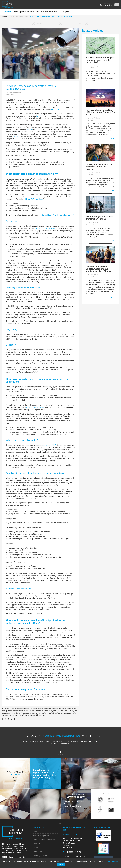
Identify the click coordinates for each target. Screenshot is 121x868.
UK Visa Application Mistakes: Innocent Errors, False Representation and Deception (41, 12)
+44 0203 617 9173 (72, 852)
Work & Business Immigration (44, 840)
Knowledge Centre (22, 17)
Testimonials (37, 852)
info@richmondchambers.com (75, 855)
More (76, 812)
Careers (36, 848)
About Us (36, 844)
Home (12, 17)
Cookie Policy (113, 861)
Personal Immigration (41, 836)
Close (61, 864)
